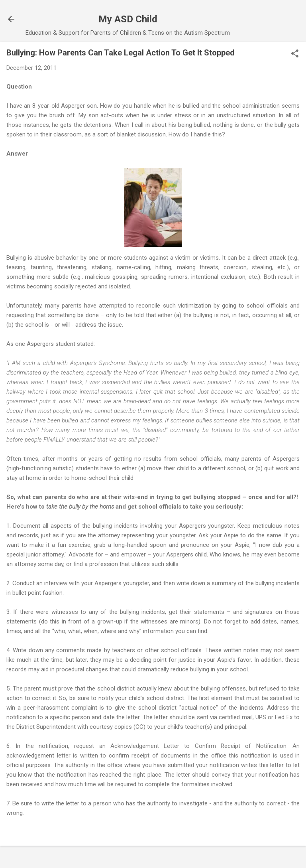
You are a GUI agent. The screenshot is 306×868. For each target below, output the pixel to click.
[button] (295, 54)
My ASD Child (128, 19)
